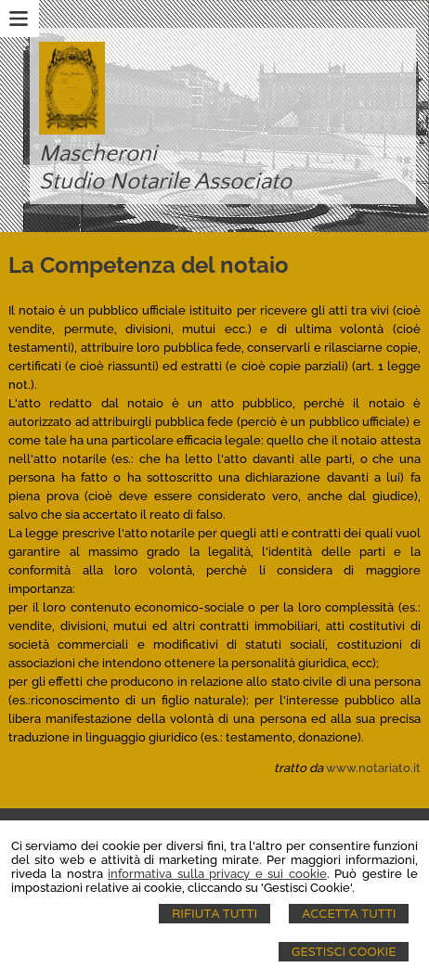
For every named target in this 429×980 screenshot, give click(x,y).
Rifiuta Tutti (214, 914)
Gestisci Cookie (344, 952)
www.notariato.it (373, 768)
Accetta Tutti (349, 914)
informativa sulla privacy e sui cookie (217, 874)
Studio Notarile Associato (165, 182)
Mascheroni (98, 154)
